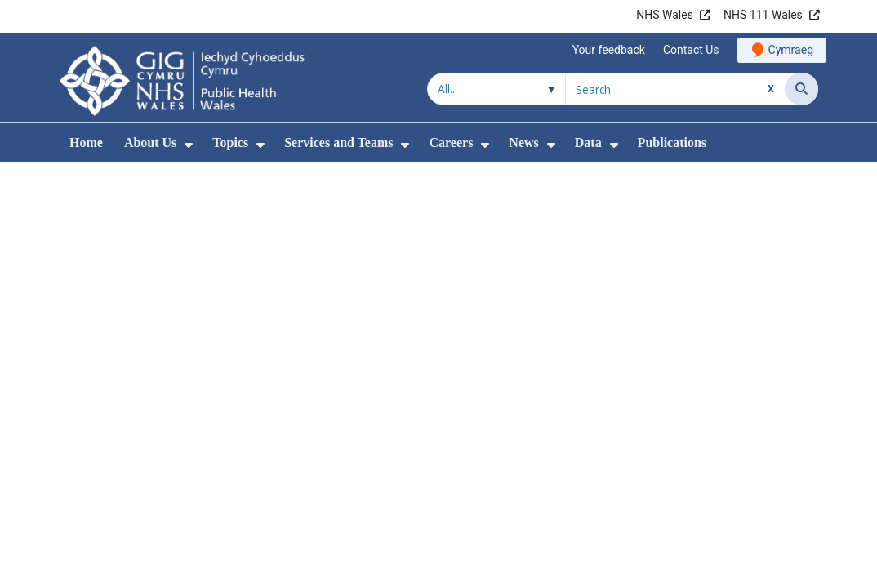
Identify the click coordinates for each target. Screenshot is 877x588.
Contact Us (691, 50)
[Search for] (675, 89)
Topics (230, 143)
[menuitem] (189, 145)
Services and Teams (338, 143)
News (523, 143)
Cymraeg (791, 50)
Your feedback (609, 50)
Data (588, 143)
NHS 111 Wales (763, 15)
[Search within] (496, 89)
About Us (150, 143)
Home (86, 143)
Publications (672, 143)
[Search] (801, 89)
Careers (451, 143)
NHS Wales (665, 15)
